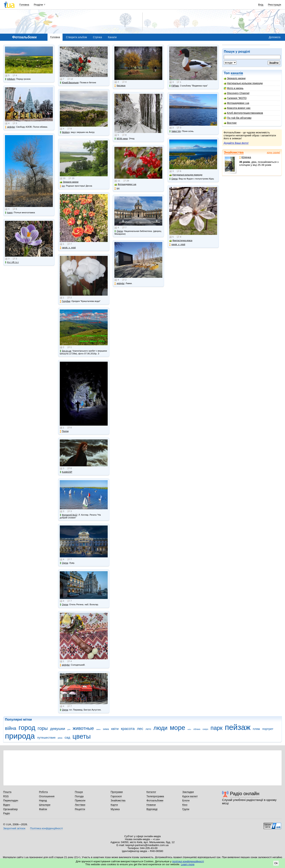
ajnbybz (10, 127)
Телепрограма (155, 796)
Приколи (80, 800)
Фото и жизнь (234, 88)
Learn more (188, 864)
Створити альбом (76, 37)
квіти (115, 729)
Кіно (185, 805)
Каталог (151, 792)
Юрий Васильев (69, 83)
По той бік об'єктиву (238, 118)
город (27, 728)
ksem (9, 213)
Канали (112, 37)
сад (67, 738)
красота (128, 729)
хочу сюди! (273, 152)
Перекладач (11, 800)
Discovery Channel (237, 93)
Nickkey (65, 132)
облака (197, 729)
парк (217, 728)
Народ (43, 800)
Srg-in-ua (65, 351)
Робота (43, 792)
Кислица (120, 86)
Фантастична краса (181, 240)
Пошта (7, 792)
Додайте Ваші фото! (236, 143)
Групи (186, 809)
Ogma (64, 563)
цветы (82, 736)
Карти (114, 805)
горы (43, 728)
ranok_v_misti (68, 248)
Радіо (7, 813)
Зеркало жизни (235, 78)
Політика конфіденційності (46, 828)
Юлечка (245, 157)
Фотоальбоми (155, 800)
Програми (117, 792)
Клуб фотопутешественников (243, 113)
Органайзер (10, 809)
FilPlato (174, 86)
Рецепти (80, 809)
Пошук (79, 792)
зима (106, 729)
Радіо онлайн (245, 794)
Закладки (188, 792)
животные (83, 728)
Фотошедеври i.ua (237, 103)
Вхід (261, 5)
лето (148, 729)
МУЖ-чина (121, 139)
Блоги (186, 800)
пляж (256, 729)
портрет (268, 729)
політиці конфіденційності (188, 861)
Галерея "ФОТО (235, 98)
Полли (64, 431)
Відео (7, 805)
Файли (43, 809)
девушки (58, 729)
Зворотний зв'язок (14, 828)
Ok (276, 863)
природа (20, 736)
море (178, 728)
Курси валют (190, 796)
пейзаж (238, 727)
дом (69, 729)
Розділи (38, 5)
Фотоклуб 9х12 (68, 515)
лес (140, 729)
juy (62, 186)
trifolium (10, 79)
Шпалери (45, 805)
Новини (151, 805)
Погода (79, 796)
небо (189, 729)
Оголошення (47, 796)
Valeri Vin (175, 131)
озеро (205, 729)
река (60, 738)
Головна (24, 5)
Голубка (65, 301)
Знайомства (234, 152)
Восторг (230, 123)
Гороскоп (116, 796)
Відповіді (152, 809)
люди (160, 728)
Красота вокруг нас (237, 108)
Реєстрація (275, 5)
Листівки (80, 805)
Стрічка (97, 37)
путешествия (46, 738)
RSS (6, 796)
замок (98, 729)
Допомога (275, 37)
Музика (115, 809)
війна (11, 728)
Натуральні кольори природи (243, 83)
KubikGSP (66, 472)
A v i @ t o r (12, 262)
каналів (237, 73)
